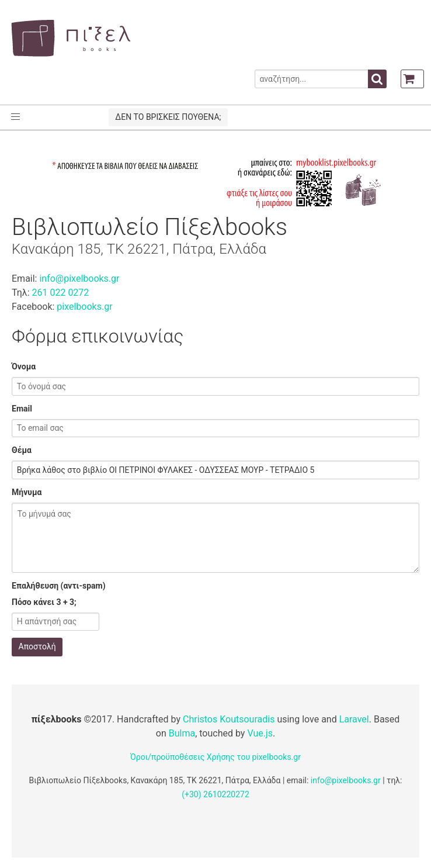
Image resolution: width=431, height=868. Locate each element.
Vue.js (260, 733)
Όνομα (24, 366)
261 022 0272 (60, 293)
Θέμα (22, 450)
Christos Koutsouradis (229, 719)
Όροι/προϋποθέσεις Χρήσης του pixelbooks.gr (215, 757)
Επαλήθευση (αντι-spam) (59, 586)
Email (22, 409)
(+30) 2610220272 (215, 794)
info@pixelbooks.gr (79, 279)
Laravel (354, 719)
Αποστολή (37, 646)
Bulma (182, 733)
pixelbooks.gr (84, 307)
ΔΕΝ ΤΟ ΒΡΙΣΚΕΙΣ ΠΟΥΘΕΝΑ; (168, 117)
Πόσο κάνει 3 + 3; (44, 602)
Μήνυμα (27, 492)
